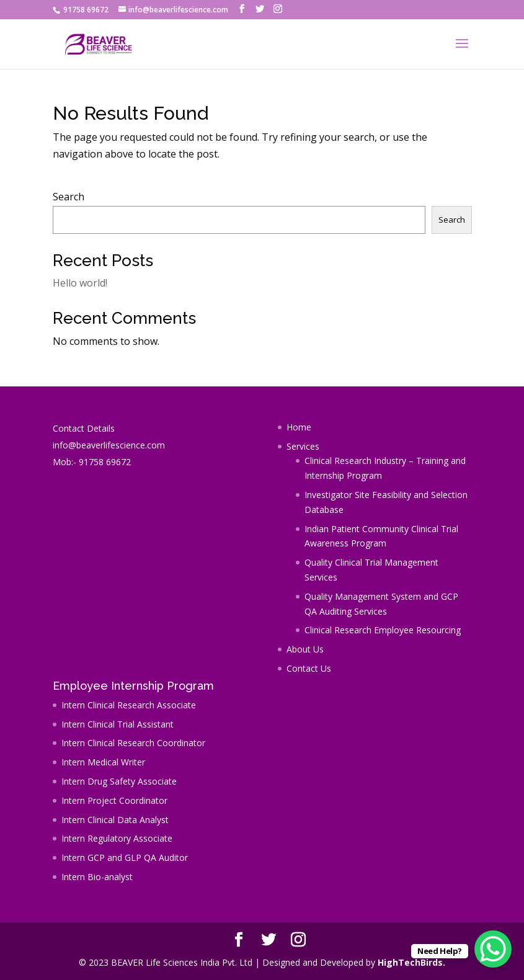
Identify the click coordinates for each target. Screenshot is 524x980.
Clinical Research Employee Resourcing (383, 630)
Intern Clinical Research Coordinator (133, 743)
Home (299, 427)
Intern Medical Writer (103, 762)
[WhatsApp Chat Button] (493, 949)
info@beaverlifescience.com (109, 445)
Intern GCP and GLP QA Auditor (125, 857)
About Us (305, 649)
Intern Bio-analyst (97, 877)
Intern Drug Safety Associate (119, 781)
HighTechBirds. (411, 962)
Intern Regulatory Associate (117, 838)
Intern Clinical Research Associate (129, 705)
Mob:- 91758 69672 (92, 462)
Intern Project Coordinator (114, 800)
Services (303, 446)
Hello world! (80, 283)
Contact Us (309, 668)
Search (69, 197)
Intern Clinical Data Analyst (115, 820)
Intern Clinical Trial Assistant (118, 724)
